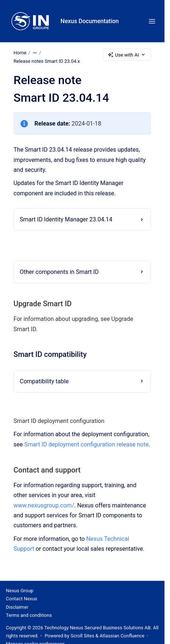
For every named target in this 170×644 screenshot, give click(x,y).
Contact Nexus (21, 599)
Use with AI (127, 55)
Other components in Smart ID (59, 272)
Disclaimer (17, 607)
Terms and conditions (29, 615)
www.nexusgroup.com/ (44, 505)
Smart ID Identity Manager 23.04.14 (66, 219)
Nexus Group (20, 591)
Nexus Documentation (90, 21)
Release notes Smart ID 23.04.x (47, 61)
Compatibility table (44, 381)
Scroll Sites (82, 636)
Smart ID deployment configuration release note (86, 444)
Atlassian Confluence (122, 636)
